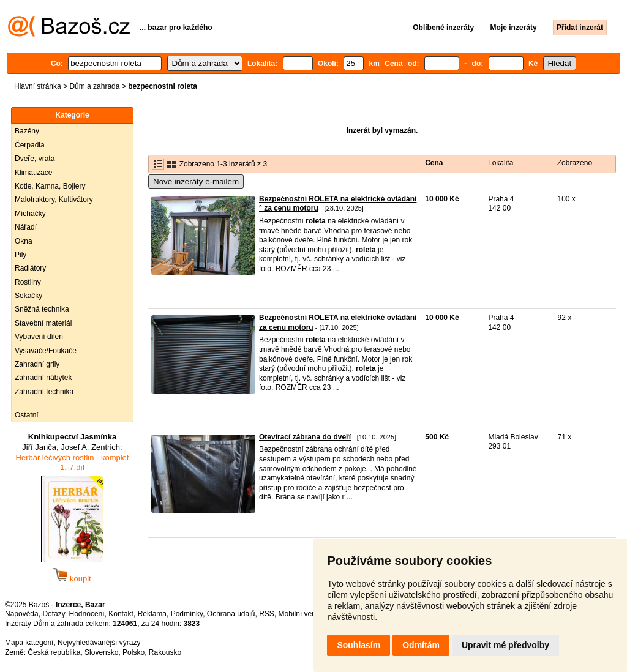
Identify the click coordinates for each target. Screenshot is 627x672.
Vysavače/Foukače (46, 351)
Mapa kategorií (29, 643)
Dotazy (53, 614)
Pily (21, 255)
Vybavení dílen (39, 337)
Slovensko (101, 652)
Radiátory (30, 268)
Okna (24, 241)
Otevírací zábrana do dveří (305, 437)
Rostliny (28, 282)
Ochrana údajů (231, 614)
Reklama (152, 614)
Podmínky (187, 614)
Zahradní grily (37, 364)
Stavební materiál (43, 323)
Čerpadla (30, 145)
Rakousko (165, 652)
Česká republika (54, 652)
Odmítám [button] (421, 645)
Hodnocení (87, 614)
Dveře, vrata (35, 159)
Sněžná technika (42, 309)
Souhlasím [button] (359, 645)
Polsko (133, 652)
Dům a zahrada (94, 86)
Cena (434, 163)
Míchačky (30, 214)
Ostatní (27, 415)
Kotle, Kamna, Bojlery (50, 186)
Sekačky (28, 296)
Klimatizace (33, 173)
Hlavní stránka (38, 86)
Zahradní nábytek (43, 378)
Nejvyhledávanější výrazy (99, 643)
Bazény (27, 131)
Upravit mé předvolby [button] (505, 645)
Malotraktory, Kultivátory (54, 200)
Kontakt (121, 614)
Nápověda (22, 614)
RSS (267, 614)
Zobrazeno (575, 163)
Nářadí (26, 227)
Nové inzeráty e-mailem (196, 181)
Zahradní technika (44, 392)
